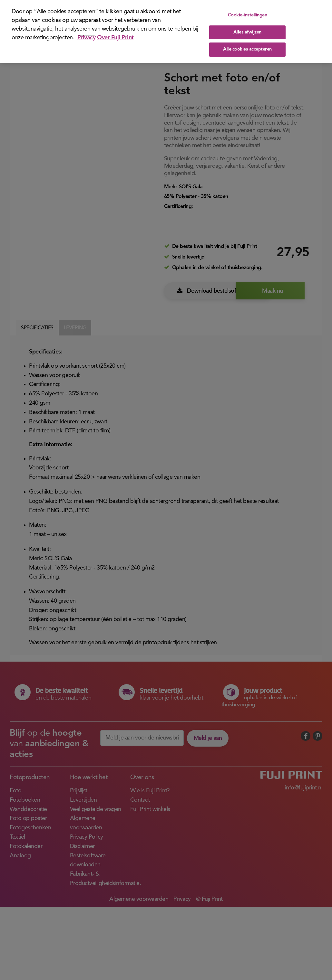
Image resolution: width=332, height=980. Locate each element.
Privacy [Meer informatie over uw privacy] (87, 38)
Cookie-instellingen (248, 16)
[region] (166, 32)
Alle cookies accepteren (247, 50)
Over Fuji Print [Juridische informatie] (115, 38)
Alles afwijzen (247, 32)
